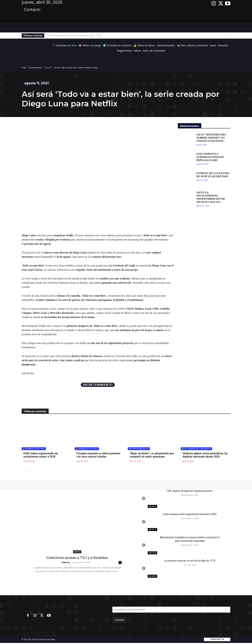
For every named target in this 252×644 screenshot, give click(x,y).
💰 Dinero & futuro (34, 449)
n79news (65, 562)
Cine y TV (48, 68)
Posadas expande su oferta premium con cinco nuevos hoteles (98, 455)
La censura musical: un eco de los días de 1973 (190, 561)
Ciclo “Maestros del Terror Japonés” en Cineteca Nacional (211, 138)
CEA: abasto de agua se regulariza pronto (190, 491)
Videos (77, 552)
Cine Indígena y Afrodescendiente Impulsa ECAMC (210, 157)
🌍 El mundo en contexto (196, 449)
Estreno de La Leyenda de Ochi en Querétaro (213, 175)
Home (24, 68)
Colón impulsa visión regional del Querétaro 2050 (190, 514)
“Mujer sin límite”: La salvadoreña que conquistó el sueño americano (152, 455)
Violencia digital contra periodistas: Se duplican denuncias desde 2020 (205, 455)
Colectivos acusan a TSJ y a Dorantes (77, 558)
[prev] (223, 36)
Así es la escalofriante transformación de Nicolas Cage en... (211, 197)
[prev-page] (24, 469)
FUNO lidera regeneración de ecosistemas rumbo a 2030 (74, 36)
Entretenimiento (35, 68)
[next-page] (29, 469)
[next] (228, 36)
